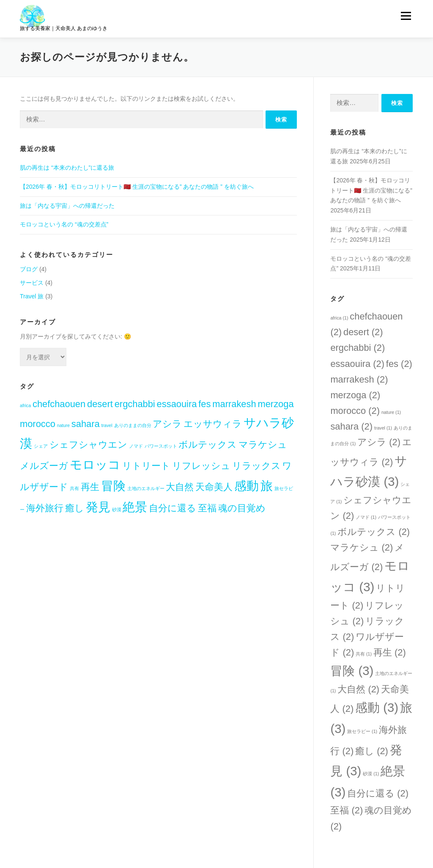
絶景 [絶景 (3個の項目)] (135, 507)
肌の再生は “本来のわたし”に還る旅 (67, 168)
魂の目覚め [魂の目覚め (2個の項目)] (242, 508)
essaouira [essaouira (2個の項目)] (177, 404)
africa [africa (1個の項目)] (25, 405)
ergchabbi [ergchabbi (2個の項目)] (135, 404)
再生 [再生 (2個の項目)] (90, 487)
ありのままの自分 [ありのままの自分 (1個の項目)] (133, 425)
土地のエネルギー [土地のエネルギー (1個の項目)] (146, 488)
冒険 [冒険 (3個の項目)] (113, 486)
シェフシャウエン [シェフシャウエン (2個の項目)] (88, 445)
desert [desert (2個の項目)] (100, 404)
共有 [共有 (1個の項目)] (74, 488)
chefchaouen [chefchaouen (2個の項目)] (59, 404)
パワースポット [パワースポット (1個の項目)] (161, 446)
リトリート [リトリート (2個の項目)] (146, 466)
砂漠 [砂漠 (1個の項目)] (117, 510)
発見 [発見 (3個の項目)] (98, 507)
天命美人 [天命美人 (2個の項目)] (214, 487)
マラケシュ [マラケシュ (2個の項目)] (263, 445)
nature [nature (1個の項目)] (63, 425)
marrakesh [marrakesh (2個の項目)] (234, 404)
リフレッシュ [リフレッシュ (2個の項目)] (201, 466)
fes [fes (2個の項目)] (204, 404)
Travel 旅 (32, 296)
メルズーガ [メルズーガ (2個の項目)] (44, 466)
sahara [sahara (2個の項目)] (86, 424)
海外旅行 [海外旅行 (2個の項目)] (45, 508)
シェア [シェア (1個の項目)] (41, 446)
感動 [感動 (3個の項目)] (247, 486)
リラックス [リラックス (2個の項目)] (256, 466)
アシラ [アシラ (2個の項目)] (167, 424)
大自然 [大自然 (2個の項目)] (180, 487)
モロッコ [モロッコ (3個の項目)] (95, 464)
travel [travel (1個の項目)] (107, 425)
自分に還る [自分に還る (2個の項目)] (173, 508)
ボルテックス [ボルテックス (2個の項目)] (208, 445)
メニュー (406, 16)
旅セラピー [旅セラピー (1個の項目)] (362, 731)
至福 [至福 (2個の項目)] (207, 508)
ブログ (29, 269)
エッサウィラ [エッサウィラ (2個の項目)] (213, 424)
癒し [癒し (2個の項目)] (75, 508)
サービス (32, 283)
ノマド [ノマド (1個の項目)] (136, 446)
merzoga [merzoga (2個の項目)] (276, 404)
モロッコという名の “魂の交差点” (64, 224)
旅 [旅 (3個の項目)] (267, 486)
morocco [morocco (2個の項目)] (38, 424)
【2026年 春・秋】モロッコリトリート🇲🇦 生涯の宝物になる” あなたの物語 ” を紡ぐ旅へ (137, 187)
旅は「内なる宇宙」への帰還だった (67, 206)
